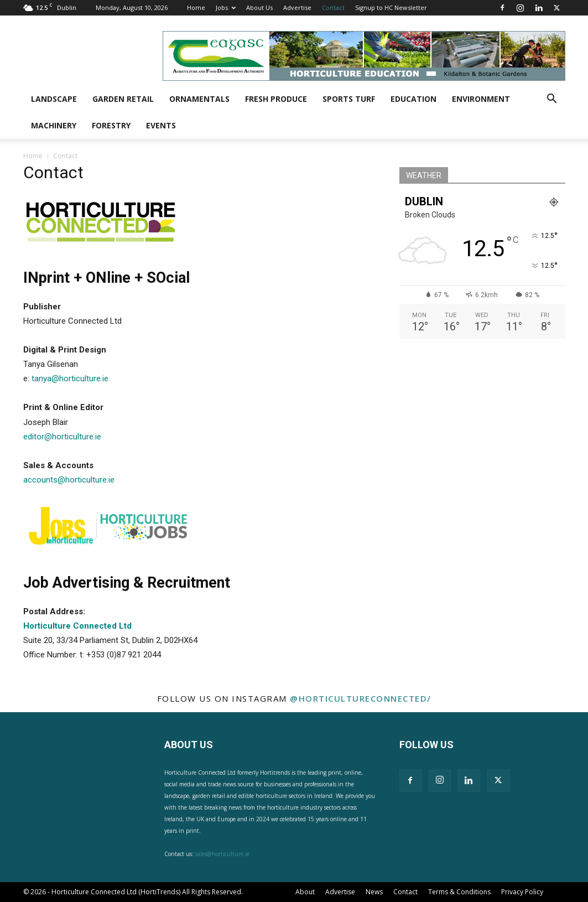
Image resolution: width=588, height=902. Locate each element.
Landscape (54, 99)
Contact (333, 7)
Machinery (54, 125)
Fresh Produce (276, 99)
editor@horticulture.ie (62, 437)
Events (161, 125)
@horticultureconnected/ (361, 698)
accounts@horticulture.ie (69, 480)
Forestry (111, 125)
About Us (259, 7)
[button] (552, 100)
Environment (481, 99)
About (305, 892)
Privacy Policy (522, 892)
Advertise (297, 7)
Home (196, 7)
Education (413, 99)
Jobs (226, 7)
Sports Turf (349, 99)
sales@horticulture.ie (222, 854)
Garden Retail (123, 99)
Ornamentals (199, 99)
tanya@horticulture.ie (70, 379)
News (374, 892)
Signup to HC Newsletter (391, 7)
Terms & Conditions (459, 892)
